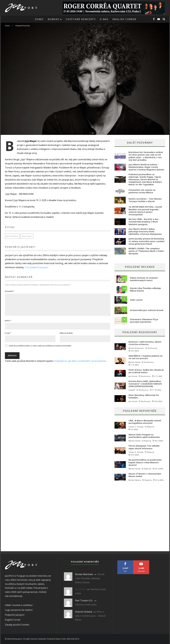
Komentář (10, 291)
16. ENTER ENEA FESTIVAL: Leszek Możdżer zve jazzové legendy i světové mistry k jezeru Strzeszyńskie (145, 211)
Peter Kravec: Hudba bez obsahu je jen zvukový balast (146, 371)
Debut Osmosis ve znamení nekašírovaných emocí (144, 279)
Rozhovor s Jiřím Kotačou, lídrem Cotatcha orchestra (145, 343)
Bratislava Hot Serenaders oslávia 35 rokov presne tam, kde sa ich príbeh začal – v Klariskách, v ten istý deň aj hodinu (146, 156)
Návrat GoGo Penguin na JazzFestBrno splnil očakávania (144, 436)
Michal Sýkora (135, 480)
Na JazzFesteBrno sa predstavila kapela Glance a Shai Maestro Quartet (145, 462)
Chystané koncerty (81, 19)
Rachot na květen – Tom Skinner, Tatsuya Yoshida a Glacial (145, 200)
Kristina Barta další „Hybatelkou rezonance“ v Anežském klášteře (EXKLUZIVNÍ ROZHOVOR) (145, 384)
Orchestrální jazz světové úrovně (147, 310)
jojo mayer (27, 236)
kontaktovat (16, 596)
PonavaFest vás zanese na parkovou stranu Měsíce (142, 191)
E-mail (8, 336)
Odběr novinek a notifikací (19, 605)
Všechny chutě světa (86, 605)
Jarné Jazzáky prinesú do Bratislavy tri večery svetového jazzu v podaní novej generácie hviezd (146, 241)
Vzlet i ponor (136, 300)
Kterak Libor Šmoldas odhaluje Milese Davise (145, 289)
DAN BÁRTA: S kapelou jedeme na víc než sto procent (145, 357)
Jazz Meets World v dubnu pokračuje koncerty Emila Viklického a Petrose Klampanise (145, 231)
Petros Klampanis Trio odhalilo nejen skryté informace (144, 447)
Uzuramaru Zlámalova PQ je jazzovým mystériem (144, 321)
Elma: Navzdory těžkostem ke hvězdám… (144, 396)
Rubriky (54, 19)
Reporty (151, 427)
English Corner (13, 620)
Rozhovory (153, 348)
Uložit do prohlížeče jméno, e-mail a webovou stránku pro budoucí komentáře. (40, 349)
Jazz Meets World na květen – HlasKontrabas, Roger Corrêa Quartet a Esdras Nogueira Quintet (146, 167)
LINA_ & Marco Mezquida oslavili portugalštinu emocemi (145, 422)
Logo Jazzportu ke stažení (19, 610)
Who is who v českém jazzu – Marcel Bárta (90, 616)
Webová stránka (66, 336)
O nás (104, 19)
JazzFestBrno (13, 236)
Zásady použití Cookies (17, 625)
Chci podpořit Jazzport (37, 267)
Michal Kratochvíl (136, 348)
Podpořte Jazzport (15, 615)
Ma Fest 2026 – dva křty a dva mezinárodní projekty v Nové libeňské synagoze (143, 222)
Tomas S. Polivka (136, 427)
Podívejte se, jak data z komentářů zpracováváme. (80, 364)
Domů (39, 19)
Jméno (8, 324)
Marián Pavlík (135, 362)
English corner (124, 19)
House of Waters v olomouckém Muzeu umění (145, 475)
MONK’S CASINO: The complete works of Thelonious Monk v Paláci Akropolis (146, 251)
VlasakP (132, 390)
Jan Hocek (133, 376)
